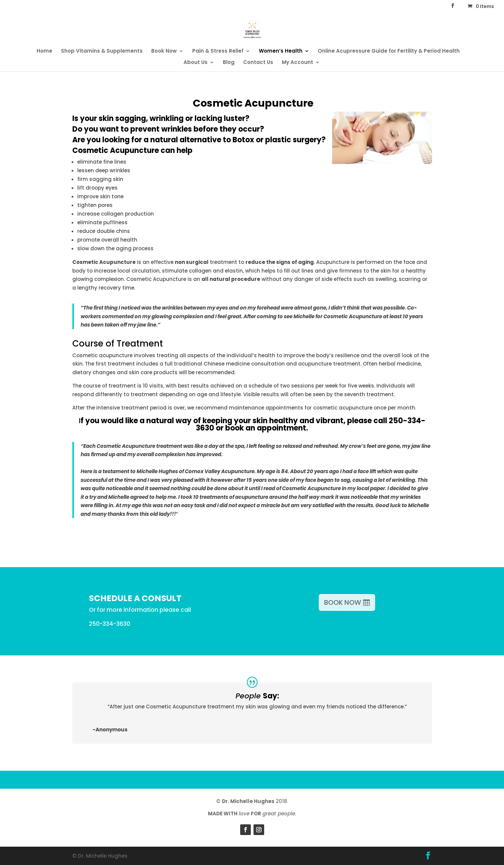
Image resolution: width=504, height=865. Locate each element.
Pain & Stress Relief (218, 51)
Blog (229, 63)
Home (44, 51)
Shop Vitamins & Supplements (102, 51)
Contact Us (258, 63)
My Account (297, 63)
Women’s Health (281, 51)
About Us (196, 63)
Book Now (164, 51)
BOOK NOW (343, 602)
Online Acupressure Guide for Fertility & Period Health (389, 51)
